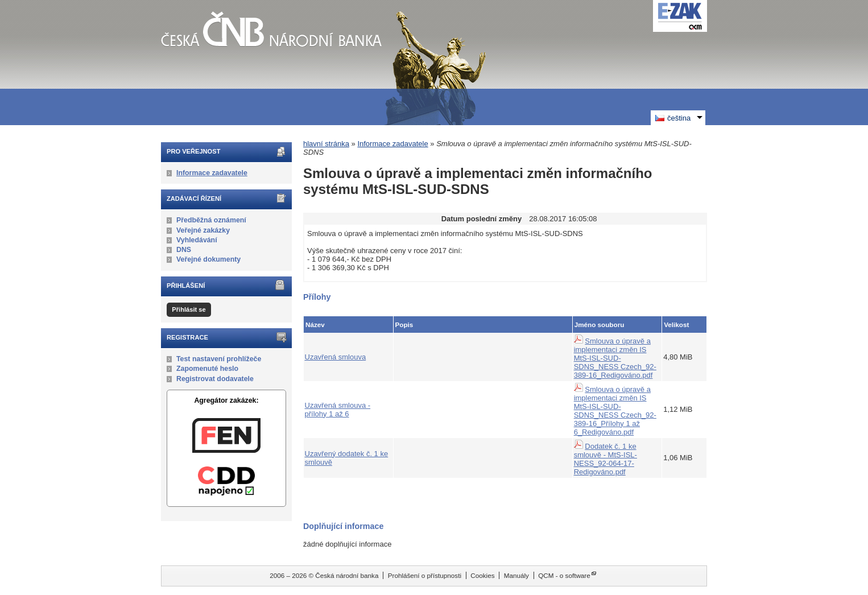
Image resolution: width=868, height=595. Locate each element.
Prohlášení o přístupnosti (425, 575)
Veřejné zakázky (203, 230)
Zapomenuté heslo (207, 369)
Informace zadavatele (212, 173)
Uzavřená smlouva (336, 357)
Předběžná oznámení (211, 220)
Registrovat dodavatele (215, 379)
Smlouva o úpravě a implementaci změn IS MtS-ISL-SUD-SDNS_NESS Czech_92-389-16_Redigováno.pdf (615, 358)
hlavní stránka (326, 144)
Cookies (482, 575)
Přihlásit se (189, 309)
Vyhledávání (197, 240)
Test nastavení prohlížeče (219, 359)
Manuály (516, 575)
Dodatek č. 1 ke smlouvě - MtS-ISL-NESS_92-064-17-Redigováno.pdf (605, 459)
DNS (184, 250)
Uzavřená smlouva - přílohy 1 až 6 (338, 410)
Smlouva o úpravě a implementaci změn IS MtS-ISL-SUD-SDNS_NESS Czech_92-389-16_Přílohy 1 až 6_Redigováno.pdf (615, 411)
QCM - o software (564, 575)
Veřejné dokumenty (208, 259)
